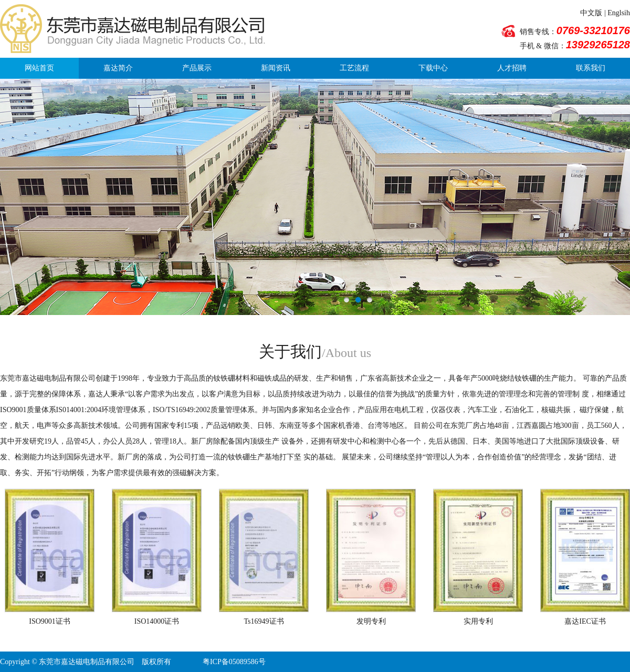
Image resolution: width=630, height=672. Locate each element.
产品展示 (197, 68)
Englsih (619, 13)
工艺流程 (354, 68)
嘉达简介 (118, 68)
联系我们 (591, 68)
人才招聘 (512, 68)
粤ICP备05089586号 (234, 662)
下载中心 (433, 68)
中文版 (591, 13)
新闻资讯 (276, 68)
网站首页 (39, 68)
